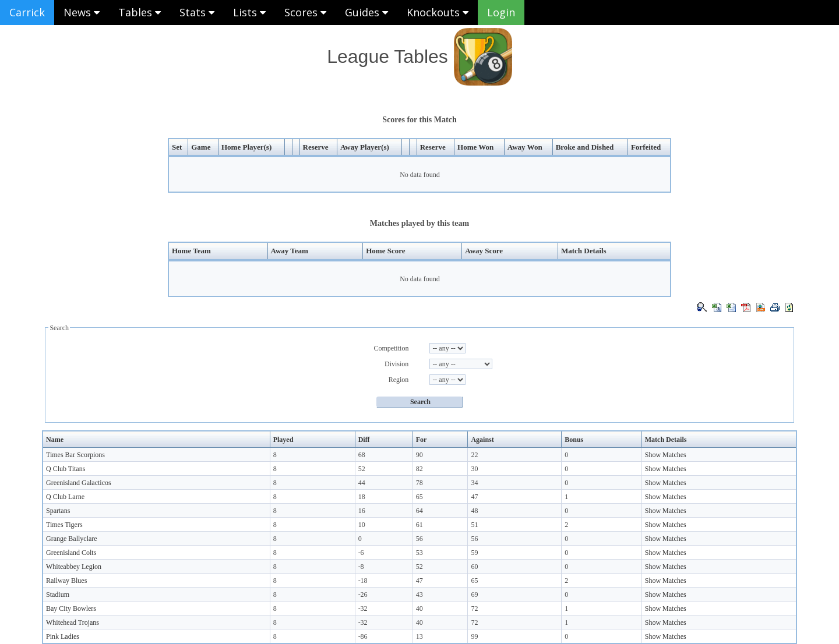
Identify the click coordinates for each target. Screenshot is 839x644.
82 (419, 469)
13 (419, 636)
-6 (361, 553)
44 (362, 483)
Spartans (58, 511)
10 (362, 525)
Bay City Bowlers (71, 608)
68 (362, 455)
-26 (363, 595)
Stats (197, 12)
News (82, 12)
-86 (363, 636)
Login (501, 12)
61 (419, 525)
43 (419, 595)
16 (362, 511)
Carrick (27, 12)
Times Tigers (64, 525)
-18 (363, 581)
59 (474, 553)
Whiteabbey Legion (74, 567)
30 (474, 469)
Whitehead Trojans (73, 622)
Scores (305, 12)
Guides (366, 12)
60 (474, 567)
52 (362, 469)
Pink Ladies (63, 636)
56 (419, 539)
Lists (249, 12)
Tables (140, 12)
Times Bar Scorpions (75, 455)
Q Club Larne (65, 497)
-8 (361, 567)
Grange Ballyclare (72, 539)
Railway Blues (66, 581)
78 (419, 483)
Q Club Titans (66, 469)
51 (474, 525)
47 (474, 497)
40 (419, 608)
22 (474, 455)
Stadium (58, 595)
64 (419, 511)
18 (362, 497)
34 (474, 483)
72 (474, 608)
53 (419, 553)
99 (474, 636)
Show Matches (666, 455)
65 (419, 497)
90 (419, 455)
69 (474, 595)
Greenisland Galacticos (79, 483)
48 (474, 511)
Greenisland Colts (71, 553)
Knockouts (438, 12)
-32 (363, 608)
